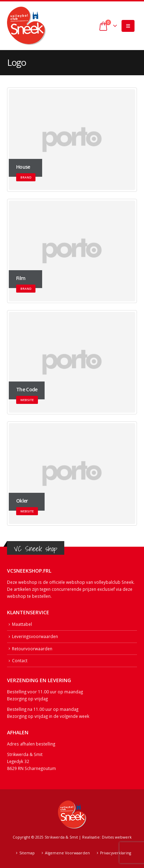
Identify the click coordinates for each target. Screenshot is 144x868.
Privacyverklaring (116, 853)
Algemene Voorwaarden (67, 853)
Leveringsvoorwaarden (35, 636)
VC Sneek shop (36, 549)
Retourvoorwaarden (32, 649)
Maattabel (22, 624)
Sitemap (27, 853)
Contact (20, 660)
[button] (128, 26)
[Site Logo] (26, 26)
